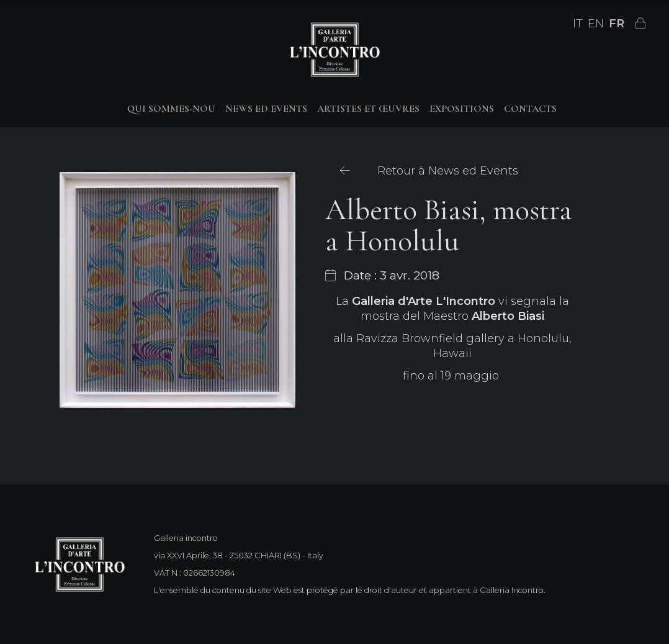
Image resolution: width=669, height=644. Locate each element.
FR (617, 24)
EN (596, 24)
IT (578, 24)
